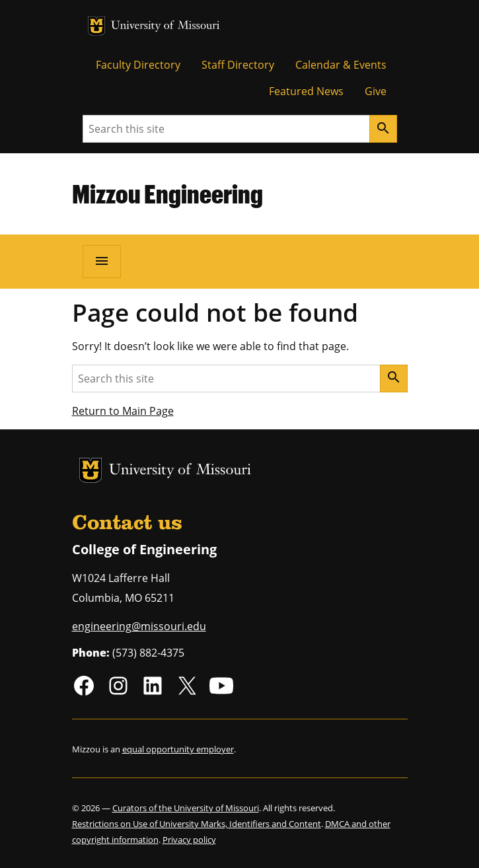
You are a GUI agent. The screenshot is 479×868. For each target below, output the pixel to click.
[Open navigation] (102, 262)
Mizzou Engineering (167, 194)
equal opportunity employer (178, 749)
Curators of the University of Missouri (186, 808)
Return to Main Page (123, 411)
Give (376, 91)
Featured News (306, 91)
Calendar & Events (341, 65)
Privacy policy (189, 840)
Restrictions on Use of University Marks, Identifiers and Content (197, 824)
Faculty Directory (138, 65)
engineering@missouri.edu (139, 626)
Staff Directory (238, 65)
